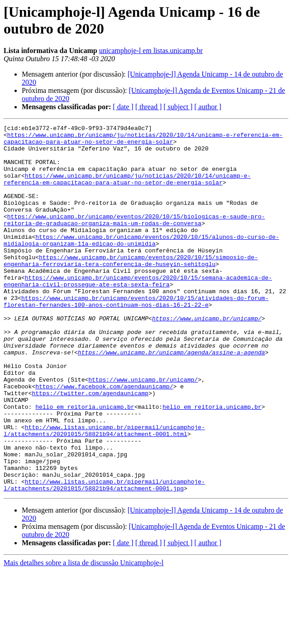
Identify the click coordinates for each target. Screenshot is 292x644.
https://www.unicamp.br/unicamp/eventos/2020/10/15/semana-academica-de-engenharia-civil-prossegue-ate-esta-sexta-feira (138, 313)
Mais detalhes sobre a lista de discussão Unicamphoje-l (84, 636)
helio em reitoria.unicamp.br (85, 464)
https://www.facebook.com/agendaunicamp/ (104, 439)
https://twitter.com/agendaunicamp (90, 447)
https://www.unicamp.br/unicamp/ (207, 358)
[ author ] (208, 107)
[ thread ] (149, 107)
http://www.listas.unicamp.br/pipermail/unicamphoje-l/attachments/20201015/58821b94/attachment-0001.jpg (104, 557)
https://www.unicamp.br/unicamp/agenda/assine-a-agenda (171, 398)
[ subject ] (178, 107)
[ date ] (123, 107)
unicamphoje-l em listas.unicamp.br (151, 51)
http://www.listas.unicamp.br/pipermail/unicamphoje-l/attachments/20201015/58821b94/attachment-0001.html (104, 492)
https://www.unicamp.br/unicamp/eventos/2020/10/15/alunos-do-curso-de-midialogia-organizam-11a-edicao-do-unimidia (141, 264)
